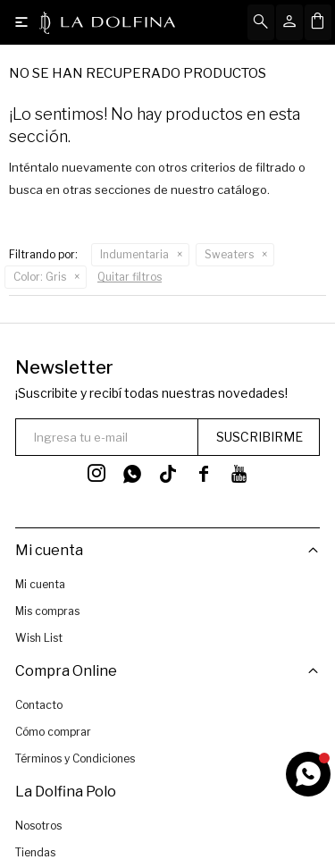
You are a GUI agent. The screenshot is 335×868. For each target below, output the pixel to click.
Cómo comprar (53, 732)
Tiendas (35, 851)
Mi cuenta (40, 584)
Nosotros (38, 825)
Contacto (39, 705)
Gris (40, 277)
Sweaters (229, 254)
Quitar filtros (130, 277)
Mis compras (47, 611)
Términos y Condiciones (75, 758)
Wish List (39, 638)
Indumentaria (134, 254)
